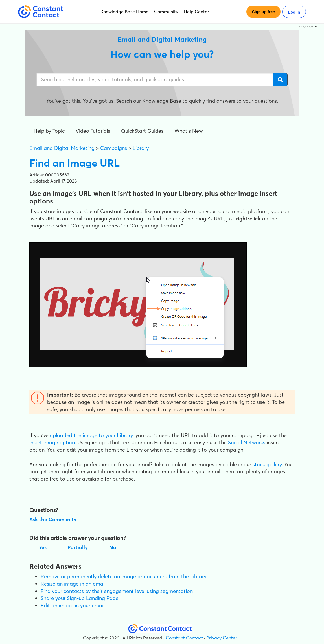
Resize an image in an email (73, 584)
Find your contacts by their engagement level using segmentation (117, 591)
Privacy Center (222, 638)
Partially (78, 547)
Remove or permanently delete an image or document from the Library (123, 576)
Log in (294, 12)
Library (141, 148)
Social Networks (247, 442)
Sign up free (263, 12)
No (113, 547)
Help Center (196, 12)
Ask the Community (53, 519)
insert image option (52, 442)
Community (166, 12)
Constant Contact (184, 638)
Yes (43, 547)
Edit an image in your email (73, 605)
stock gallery (267, 464)
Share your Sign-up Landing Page (80, 598)
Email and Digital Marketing (62, 148)
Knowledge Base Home (124, 12)
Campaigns (114, 148)
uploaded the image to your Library (91, 435)
